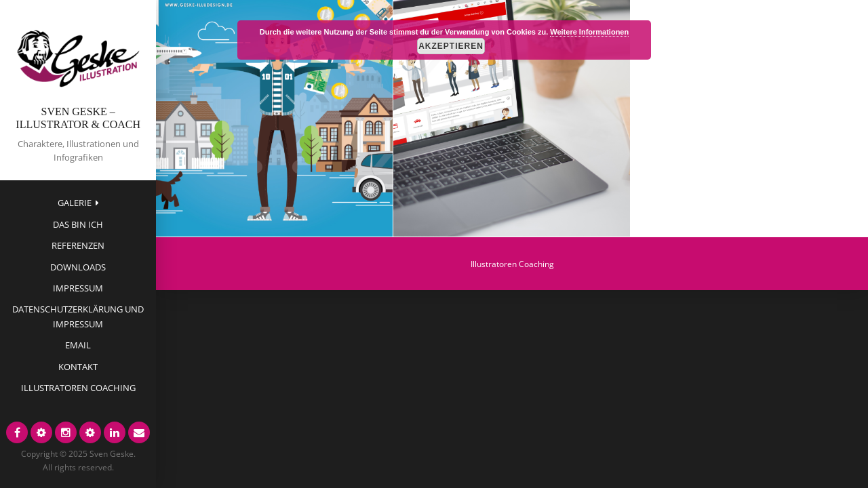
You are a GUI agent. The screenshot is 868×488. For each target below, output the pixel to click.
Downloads (78, 267)
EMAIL (78, 345)
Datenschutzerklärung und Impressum (78, 316)
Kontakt (78, 367)
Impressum (78, 288)
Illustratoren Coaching (78, 388)
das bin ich (78, 224)
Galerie (75, 203)
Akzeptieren (451, 46)
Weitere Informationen (589, 32)
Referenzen (78, 245)
